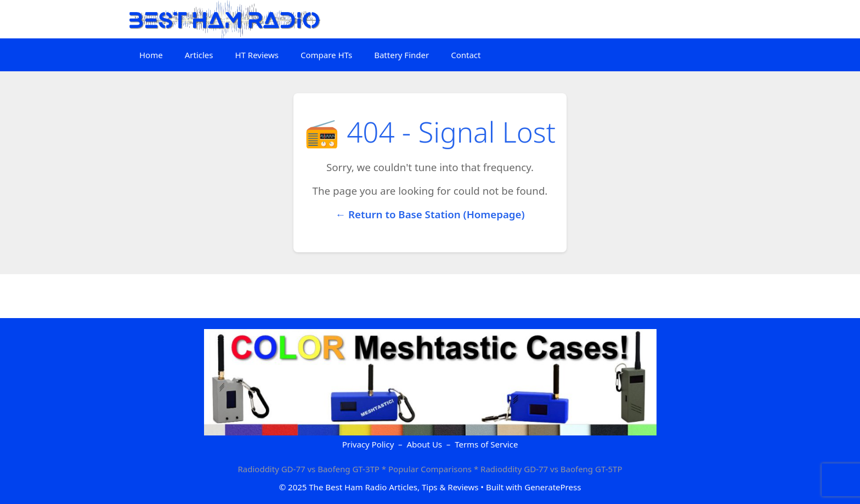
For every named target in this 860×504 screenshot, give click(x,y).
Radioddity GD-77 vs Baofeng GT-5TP (551, 469)
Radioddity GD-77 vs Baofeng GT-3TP (309, 469)
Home (151, 55)
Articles (199, 55)
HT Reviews (256, 55)
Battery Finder (401, 55)
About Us (424, 444)
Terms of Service (486, 444)
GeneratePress (553, 487)
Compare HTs (326, 55)
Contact (466, 55)
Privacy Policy (368, 444)
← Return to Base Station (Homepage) (430, 214)
